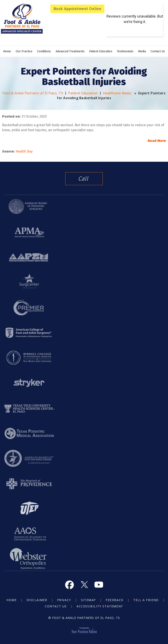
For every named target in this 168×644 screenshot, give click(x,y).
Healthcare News (117, 93)
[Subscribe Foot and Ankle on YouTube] (99, 585)
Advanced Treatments (70, 51)
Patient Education (101, 51)
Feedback (115, 600)
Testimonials (125, 51)
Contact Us (158, 51)
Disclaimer (37, 600)
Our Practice (24, 51)
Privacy (64, 600)
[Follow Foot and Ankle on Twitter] (84, 585)
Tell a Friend (146, 600)
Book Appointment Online (78, 9)
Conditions (44, 51)
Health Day (25, 151)
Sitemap (88, 600)
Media (142, 51)
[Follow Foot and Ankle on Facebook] (69, 585)
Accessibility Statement (100, 606)
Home (7, 51)
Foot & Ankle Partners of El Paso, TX (33, 93)
